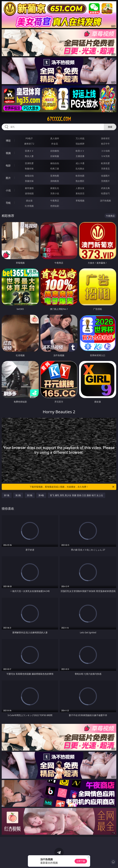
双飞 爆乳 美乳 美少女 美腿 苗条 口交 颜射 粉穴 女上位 (77, 495)
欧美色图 (80, 176)
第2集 (18, 495)
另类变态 (105, 169)
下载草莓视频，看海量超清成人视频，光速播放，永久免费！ (72, 487)
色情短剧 (55, 206)
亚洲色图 (55, 176)
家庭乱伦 (55, 188)
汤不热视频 (105, 201)
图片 (8, 178)
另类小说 (55, 193)
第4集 (41, 495)
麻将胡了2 (29, 144)
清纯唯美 (55, 181)
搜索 (110, 127)
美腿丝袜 (29, 181)
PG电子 (29, 138)
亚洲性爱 (29, 163)
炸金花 (55, 144)
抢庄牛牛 (105, 144)
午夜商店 (55, 201)
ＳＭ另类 (105, 156)
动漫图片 (105, 176)
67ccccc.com (59, 119)
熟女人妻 (29, 156)
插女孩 (29, 201)
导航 (8, 203)
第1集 (7, 495)
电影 (8, 165)
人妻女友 (80, 188)
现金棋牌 (80, 144)
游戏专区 (105, 138)
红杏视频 (29, 206)
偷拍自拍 (55, 163)
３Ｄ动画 (105, 151)
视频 (8, 153)
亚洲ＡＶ (29, 151)
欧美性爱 (105, 163)
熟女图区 (80, 181)
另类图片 (105, 181)
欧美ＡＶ (80, 151)
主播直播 (80, 156)
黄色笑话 (80, 193)
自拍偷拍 (55, 151)
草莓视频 (80, 201)
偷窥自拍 (29, 176)
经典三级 (55, 169)
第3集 (30, 495)
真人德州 (55, 138)
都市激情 (29, 188)
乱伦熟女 (80, 169)
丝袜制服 (55, 156)
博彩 (8, 141)
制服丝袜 (29, 169)
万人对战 (80, 138)
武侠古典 (105, 188)
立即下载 (81, 861)
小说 (8, 190)
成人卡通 (80, 163)
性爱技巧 (105, 193)
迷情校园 (29, 193)
